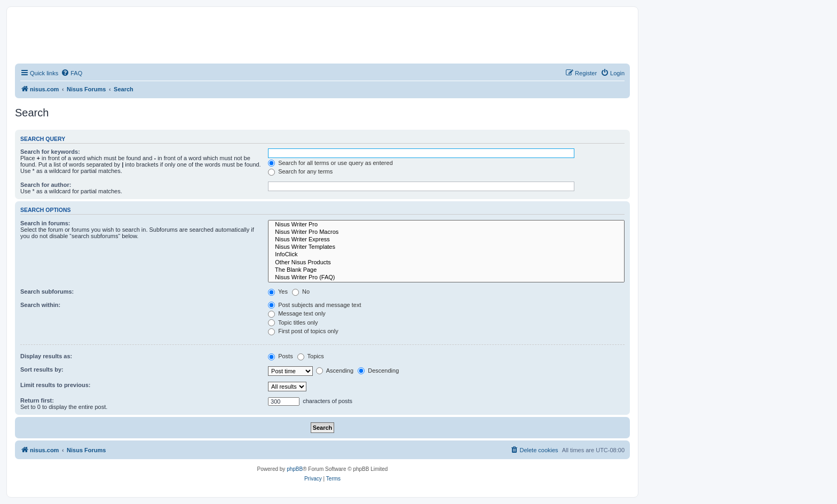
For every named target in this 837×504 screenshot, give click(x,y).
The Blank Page (446, 270)
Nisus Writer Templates (446, 247)
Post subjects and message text (314, 305)
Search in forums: (45, 223)
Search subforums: (47, 292)
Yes (278, 292)
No (301, 292)
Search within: (40, 305)
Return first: (37, 400)
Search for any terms (300, 171)
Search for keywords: (50, 152)
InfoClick (446, 255)
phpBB (295, 469)
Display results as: (46, 356)
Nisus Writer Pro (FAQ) (446, 278)
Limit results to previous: (55, 385)
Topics (311, 356)
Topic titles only (293, 322)
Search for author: (46, 185)
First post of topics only (303, 331)
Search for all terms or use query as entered (330, 163)
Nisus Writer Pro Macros (446, 232)
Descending (378, 371)
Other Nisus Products (446, 263)
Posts (281, 356)
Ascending (335, 371)
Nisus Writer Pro (446, 225)
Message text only (297, 313)
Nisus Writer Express (446, 240)
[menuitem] (72, 73)
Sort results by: (42, 369)
